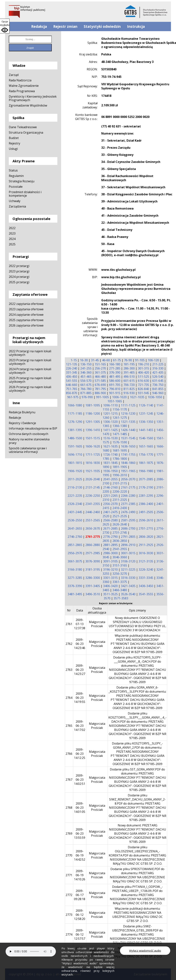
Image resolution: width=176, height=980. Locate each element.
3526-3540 (128, 594)
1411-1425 (110, 430)
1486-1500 (75, 438)
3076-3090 (93, 561)
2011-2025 (75, 479)
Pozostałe (16, 187)
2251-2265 (110, 496)
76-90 (128, 360)
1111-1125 (128, 405)
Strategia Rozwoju (22, 181)
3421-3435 (128, 586)
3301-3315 (110, 578)
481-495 (115, 377)
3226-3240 (146, 569)
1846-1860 (128, 463)
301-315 (143, 368)
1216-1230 (128, 413)
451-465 (86, 377)
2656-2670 (93, 528)
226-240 (72, 368)
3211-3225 (128, 569)
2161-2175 (128, 487)
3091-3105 (110, 561)
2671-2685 (110, 528)
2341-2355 (93, 504)
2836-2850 (120, 541)
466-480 (100, 377)
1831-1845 (110, 463)
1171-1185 (75, 413)
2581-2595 (128, 520)
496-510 (129, 377)
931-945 (143, 393)
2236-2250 (93, 496)
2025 (12, 244)
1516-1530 (110, 438)
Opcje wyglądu (5, 23)
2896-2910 (128, 545)
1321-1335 (128, 422)
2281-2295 (146, 496)
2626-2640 (120, 524)
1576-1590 (120, 442)
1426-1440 (128, 430)
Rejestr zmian (65, 26)
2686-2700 (128, 528)
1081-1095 (93, 405)
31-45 (95, 360)
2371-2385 (128, 504)
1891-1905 (120, 467)
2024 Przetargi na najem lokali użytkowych (30, 371)
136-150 (86, 364)
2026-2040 (93, 479)
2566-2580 (110, 520)
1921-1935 (93, 471)
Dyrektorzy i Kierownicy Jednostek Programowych (33, 98)
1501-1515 (93, 438)
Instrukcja (136, 26)
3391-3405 (93, 586)
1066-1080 (75, 405)
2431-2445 (75, 512)
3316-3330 (128, 578)
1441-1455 (146, 430)
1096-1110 (110, 405)
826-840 (143, 389)
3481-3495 (75, 594)
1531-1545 (128, 438)
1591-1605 (75, 446)
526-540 (158, 377)
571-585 (100, 381)
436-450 (72, 377)
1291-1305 (93, 422)
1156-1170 (120, 409)
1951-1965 (128, 471)
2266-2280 (128, 496)
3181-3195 (93, 569)
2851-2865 (75, 545)
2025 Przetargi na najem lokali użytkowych (30, 380)
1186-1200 (93, 413)
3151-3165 (120, 565)
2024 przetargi (19, 277)
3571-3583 (121, 598)
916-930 (129, 393)
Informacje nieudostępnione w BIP (33, 428)
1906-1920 (75, 471)
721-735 (143, 385)
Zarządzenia (17, 206)
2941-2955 (120, 549)
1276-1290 (75, 422)
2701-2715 (146, 528)
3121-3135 (146, 561)
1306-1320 (110, 422)
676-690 (100, 385)
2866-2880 (93, 545)
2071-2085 (146, 479)
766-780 (86, 389)
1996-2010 (120, 475)
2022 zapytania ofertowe (26, 304)
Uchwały (15, 201)
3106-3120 (128, 561)
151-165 (100, 364)
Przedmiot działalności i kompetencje (25, 194)
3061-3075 (75, 561)
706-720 (129, 385)
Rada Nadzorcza (20, 80)
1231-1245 (146, 413)
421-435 (158, 372)
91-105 (140, 360)
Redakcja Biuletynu (22, 412)
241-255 (86, 368)
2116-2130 (75, 487)
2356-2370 (110, 504)
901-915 (115, 393)
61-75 (117, 360)
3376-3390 (75, 586)
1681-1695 (120, 450)
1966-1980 (146, 471)
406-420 (143, 372)
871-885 (86, 393)
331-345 (72, 372)
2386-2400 (146, 504)
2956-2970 (75, 553)
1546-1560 (146, 438)
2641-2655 (75, 528)
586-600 (115, 381)
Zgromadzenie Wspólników (28, 105)
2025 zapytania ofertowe (26, 320)
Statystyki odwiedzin (102, 26)
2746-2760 (75, 537)
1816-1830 (93, 463)
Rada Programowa (22, 91)
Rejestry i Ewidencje (22, 423)
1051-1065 (115, 401)
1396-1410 (93, 430)
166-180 (115, 364)
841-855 (158, 389)
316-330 (158, 368)
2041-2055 (110, 479)
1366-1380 (120, 426)
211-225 (158, 364)
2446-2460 (93, 512)
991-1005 (102, 397)
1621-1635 (110, 446)
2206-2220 (120, 491)
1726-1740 (110, 455)
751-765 (72, 389)
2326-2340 (75, 504)
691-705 (115, 385)
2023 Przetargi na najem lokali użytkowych (30, 362)
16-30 (84, 360)
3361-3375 (120, 582)
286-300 (129, 368)
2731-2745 (120, 533)
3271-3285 (75, 578)
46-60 (106, 360)
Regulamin (16, 176)
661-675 (86, 385)
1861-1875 (146, 463)
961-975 (73, 397)
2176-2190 (146, 487)
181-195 (129, 364)
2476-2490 (128, 512)
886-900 (100, 393)
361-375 (100, 372)
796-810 (115, 389)
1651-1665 (146, 446)
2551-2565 (93, 520)
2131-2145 (93, 487)
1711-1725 (93, 455)
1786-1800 (120, 459)
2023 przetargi (19, 271)
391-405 (129, 372)
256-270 (100, 368)
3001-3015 (128, 553)
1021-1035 (137, 397)
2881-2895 (110, 545)
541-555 (72, 381)
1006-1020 (119, 397)
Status (13, 170)
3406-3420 (110, 586)
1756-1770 (146, 455)
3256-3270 (120, 574)
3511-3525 (110, 594)
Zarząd (14, 75)
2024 (12, 239)
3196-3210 (110, 569)
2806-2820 (146, 537)
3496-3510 (93, 594)
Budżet (14, 138)
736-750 (158, 385)
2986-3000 (110, 553)
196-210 (143, 364)
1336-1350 (146, 422)
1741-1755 (128, 455)
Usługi (13, 149)
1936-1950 (110, 471)
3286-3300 (93, 578)
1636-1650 (128, 446)
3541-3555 (146, 594)
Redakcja (39, 26)
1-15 (74, 360)
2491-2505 (146, 512)
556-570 (86, 381)
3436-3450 (146, 586)
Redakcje (15, 418)
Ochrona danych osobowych (28, 434)
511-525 (143, 377)
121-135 (72, 364)
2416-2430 (120, 508)
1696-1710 (75, 455)
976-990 (87, 397)
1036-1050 (155, 397)
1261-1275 (120, 418)
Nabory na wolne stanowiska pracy (29, 441)
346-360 (86, 372)
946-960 (158, 393)
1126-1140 (146, 405)
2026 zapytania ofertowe (26, 325)
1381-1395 (75, 430)
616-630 (143, 381)
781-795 (100, 389)
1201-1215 (110, 413)
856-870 (72, 393)
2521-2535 (120, 516)
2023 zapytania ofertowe (26, 309)
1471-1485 (120, 434)
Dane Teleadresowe (23, 127)
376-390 (115, 372)
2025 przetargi (19, 282)
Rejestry (14, 143)
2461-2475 (110, 512)
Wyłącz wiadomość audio (145, 951)
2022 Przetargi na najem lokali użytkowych (30, 353)
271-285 (115, 368)
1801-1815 (75, 463)
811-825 (129, 389)
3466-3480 (120, 590)
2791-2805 (128, 537)
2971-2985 (93, 553)
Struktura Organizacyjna (26, 132)
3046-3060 (120, 557)
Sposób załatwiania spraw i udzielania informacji (28, 450)
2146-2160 (110, 487)
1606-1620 (93, 446)
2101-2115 (120, 483)
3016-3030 (146, 553)
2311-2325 (120, 500)
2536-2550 (75, 520)
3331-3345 (146, 578)
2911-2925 (146, 545)
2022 (12, 228)
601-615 (129, 381)
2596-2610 (146, 520)
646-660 (72, 385)
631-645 (158, 381)
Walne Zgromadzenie (24, 86)
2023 (12, 233)
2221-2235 (75, 496)
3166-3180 (75, 569)
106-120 (153, 360)
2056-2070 (128, 479)
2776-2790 (110, 537)
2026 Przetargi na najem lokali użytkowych (30, 389)
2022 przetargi (19, 266)
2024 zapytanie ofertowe (26, 315)
